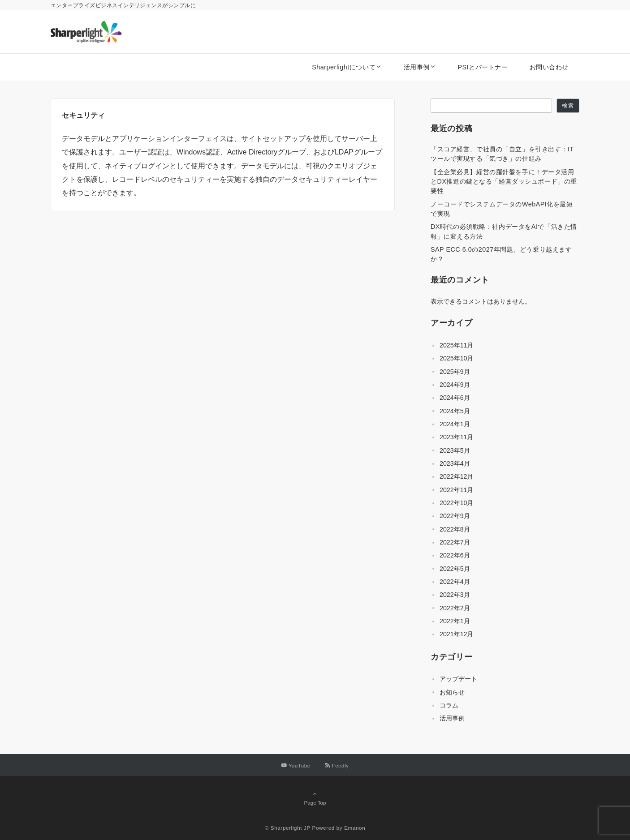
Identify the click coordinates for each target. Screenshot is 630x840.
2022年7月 (455, 542)
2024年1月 (455, 424)
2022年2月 (455, 608)
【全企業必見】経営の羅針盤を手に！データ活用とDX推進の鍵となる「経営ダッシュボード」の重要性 (504, 182)
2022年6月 (455, 555)
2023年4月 (455, 463)
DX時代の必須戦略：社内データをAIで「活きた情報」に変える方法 (504, 231)
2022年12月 (456, 476)
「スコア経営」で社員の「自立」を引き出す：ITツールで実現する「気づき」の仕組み (502, 154)
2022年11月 (456, 490)
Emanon (355, 828)
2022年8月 (455, 529)
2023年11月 (456, 437)
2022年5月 (455, 569)
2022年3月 (455, 595)
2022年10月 (456, 503)
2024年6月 (455, 398)
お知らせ (452, 692)
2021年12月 (456, 634)
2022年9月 (455, 516)
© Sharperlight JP (288, 828)
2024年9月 (455, 385)
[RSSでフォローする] (337, 765)
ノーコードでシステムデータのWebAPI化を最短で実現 (502, 209)
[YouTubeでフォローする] (296, 765)
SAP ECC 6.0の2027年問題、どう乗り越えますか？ (501, 254)
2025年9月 (455, 372)
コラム (449, 705)
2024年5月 (455, 411)
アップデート (458, 679)
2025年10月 (456, 358)
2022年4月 (455, 582)
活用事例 (452, 718)
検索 (568, 105)
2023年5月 (455, 450)
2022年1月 (455, 621)
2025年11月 (456, 345)
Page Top (315, 798)
